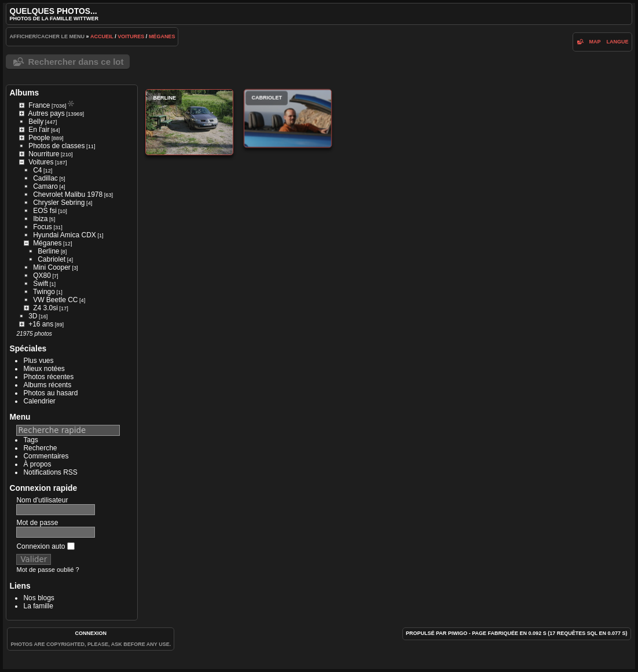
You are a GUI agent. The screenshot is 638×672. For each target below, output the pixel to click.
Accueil (102, 36)
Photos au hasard (50, 393)
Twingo (44, 292)
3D (33, 316)
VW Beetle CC (55, 300)
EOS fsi (45, 211)
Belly (36, 122)
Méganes (162, 36)
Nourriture (44, 154)
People (39, 138)
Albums (24, 93)
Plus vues (38, 361)
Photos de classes (56, 146)
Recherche (40, 448)
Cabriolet (52, 259)
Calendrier (39, 401)
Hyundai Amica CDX (65, 235)
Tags (30, 440)
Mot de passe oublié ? (47, 570)
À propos (37, 464)
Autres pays (46, 113)
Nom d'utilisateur (42, 500)
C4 (37, 170)
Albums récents (47, 385)
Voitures (131, 36)
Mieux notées (44, 369)
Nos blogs (38, 598)
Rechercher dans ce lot (76, 62)
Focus (43, 227)
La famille (38, 606)
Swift (41, 284)
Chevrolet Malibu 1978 (68, 194)
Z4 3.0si (45, 308)
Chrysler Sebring (59, 203)
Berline (48, 251)
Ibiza (40, 219)
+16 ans (41, 324)
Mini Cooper (52, 267)
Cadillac (45, 178)
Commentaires (46, 456)
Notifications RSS (50, 472)
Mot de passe (37, 523)
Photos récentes (48, 377)
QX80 (42, 276)
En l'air (39, 130)
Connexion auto (45, 546)
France (39, 105)
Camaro (45, 186)
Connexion (91, 633)
